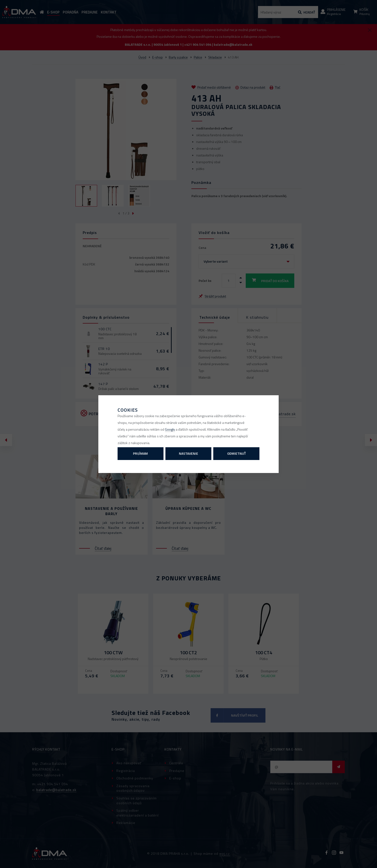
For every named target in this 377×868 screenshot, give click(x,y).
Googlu (170, 429)
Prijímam (140, 453)
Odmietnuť (236, 453)
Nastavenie (188, 453)
